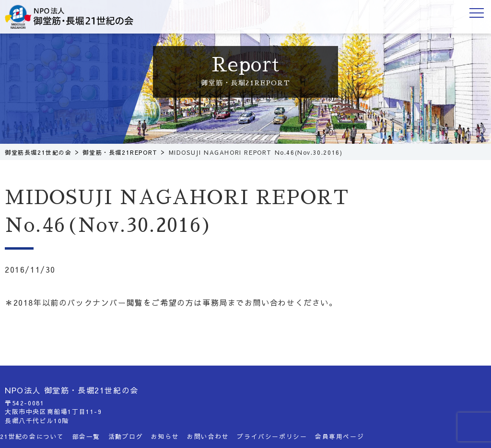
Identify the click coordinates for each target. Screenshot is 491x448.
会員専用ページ (339, 436)
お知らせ (165, 436)
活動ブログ (126, 436)
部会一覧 (86, 436)
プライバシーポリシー (272, 436)
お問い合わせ (208, 436)
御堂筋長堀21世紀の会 (77, 17)
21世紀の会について (32, 436)
